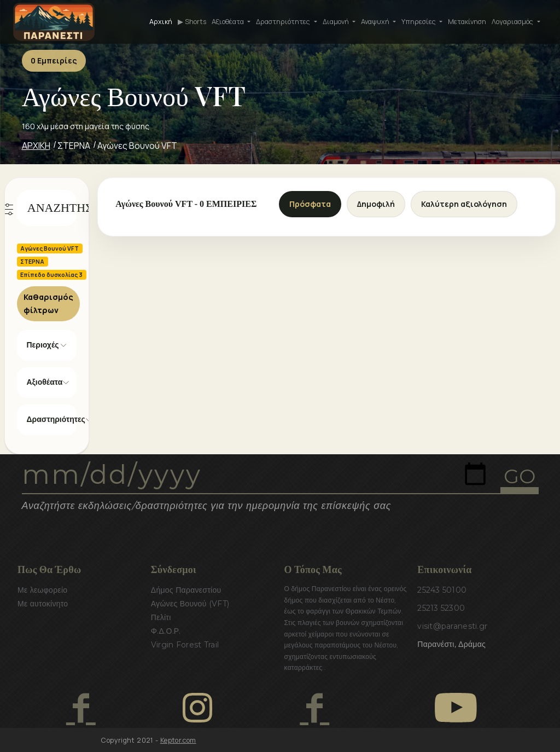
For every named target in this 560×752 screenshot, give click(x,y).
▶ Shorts (192, 22)
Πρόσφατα (310, 204)
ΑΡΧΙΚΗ (36, 146)
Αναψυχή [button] (376, 22)
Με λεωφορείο (42, 590)
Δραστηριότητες (52, 419)
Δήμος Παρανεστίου (186, 590)
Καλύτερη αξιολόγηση (464, 204)
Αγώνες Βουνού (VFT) (190, 604)
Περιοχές (43, 345)
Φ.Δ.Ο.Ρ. (166, 631)
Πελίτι (161, 617)
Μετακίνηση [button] (467, 22)
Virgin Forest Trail (185, 645)
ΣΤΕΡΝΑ (74, 146)
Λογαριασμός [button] (513, 22)
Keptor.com (178, 740)
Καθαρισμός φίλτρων (48, 303)
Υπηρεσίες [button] (419, 22)
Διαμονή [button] (337, 22)
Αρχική (161, 22)
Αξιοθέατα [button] (229, 22)
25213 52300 (441, 608)
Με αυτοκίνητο (43, 604)
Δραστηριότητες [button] (284, 22)
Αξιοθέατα (45, 382)
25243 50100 (442, 590)
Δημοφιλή (376, 204)
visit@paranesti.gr (452, 626)
